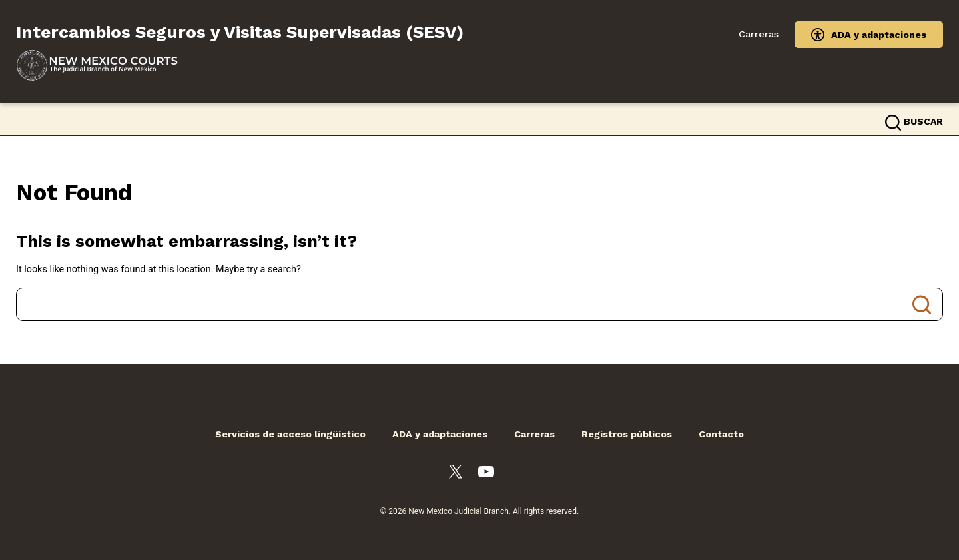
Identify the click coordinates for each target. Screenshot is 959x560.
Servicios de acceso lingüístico (290, 434)
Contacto (721, 434)
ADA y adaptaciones (879, 35)
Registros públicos (627, 434)
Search (922, 304)
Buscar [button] (923, 121)
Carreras (759, 34)
